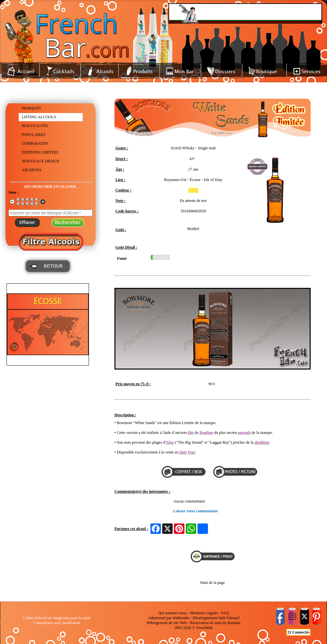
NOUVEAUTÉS (35, 126)
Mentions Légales (204, 613)
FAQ (225, 613)
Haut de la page (213, 583)
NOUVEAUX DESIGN (41, 161)
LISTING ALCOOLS (39, 117)
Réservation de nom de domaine (215, 623)
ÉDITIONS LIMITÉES (40, 152)
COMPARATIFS (35, 143)
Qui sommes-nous (172, 613)
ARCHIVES (32, 170)
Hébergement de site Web (167, 623)
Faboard (233, 618)
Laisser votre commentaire (196, 511)
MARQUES (32, 108)
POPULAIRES (34, 135)
